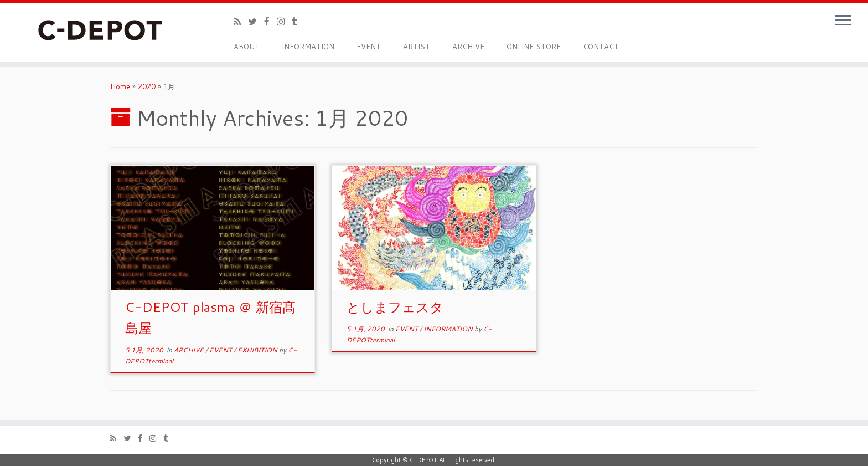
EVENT (369, 47)
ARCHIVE (468, 47)
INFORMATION (308, 47)
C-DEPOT (423, 460)
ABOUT (247, 47)
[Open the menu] (843, 21)
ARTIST (417, 47)
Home (120, 86)
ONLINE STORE (534, 47)
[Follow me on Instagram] (284, 21)
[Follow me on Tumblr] (298, 21)
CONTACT (601, 47)
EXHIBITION (258, 350)
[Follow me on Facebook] (270, 21)
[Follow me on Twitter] (256, 21)
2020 (147, 86)
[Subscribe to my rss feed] (241, 21)
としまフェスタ (395, 307)
